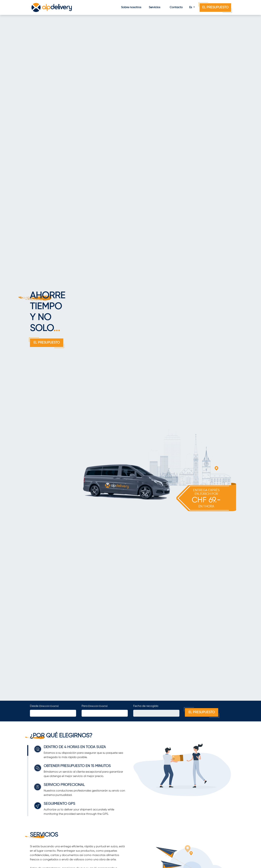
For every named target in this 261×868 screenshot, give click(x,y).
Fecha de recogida (146, 706)
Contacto (176, 7)
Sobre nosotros (131, 7)
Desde (44, 706)
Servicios (155, 7)
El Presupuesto (215, 7)
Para (95, 706)
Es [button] (191, 7)
